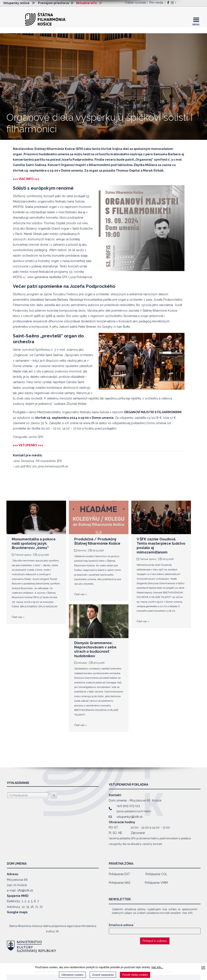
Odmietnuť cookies (72, 975)
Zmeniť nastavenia (103, 975)
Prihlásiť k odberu (155, 941)
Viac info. (188, 913)
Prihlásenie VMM (156, 883)
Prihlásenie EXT (119, 874)
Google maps (17, 912)
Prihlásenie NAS (119, 883)
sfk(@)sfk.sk (25, 890)
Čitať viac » (18, 617)
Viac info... (157, 967)
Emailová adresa (122, 925)
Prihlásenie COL (156, 874)
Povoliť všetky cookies (135, 975)
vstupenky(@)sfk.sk (130, 817)
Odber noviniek (135, 3)
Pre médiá (156, 3)
